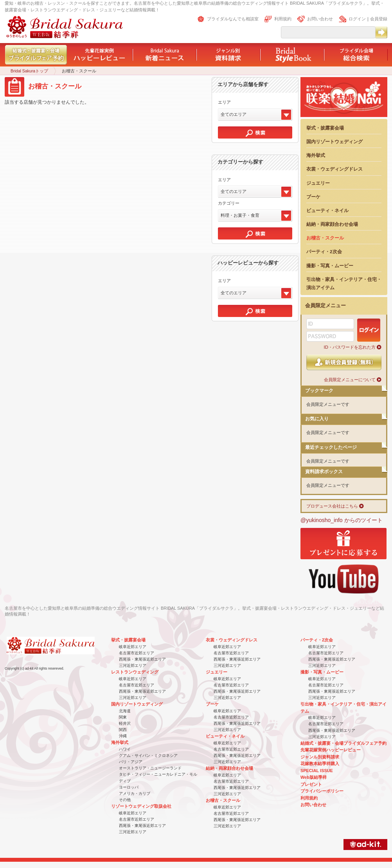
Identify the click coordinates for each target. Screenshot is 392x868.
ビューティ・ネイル (327, 210)
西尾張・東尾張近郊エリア (142, 659)
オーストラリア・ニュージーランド (150, 768)
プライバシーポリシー (322, 791)
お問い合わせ (320, 19)
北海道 (125, 711)
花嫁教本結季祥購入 (320, 764)
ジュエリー (318, 183)
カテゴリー (229, 203)
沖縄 (123, 736)
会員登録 (379, 19)
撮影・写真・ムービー (330, 266)
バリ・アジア (131, 762)
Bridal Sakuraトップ (29, 71)
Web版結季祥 (314, 777)
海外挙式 (316, 155)
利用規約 (283, 19)
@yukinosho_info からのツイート (342, 520)
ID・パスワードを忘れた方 (350, 347)
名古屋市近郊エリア (137, 653)
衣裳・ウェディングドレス (334, 169)
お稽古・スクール (325, 238)
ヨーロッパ (129, 787)
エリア (224, 102)
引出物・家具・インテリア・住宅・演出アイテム (344, 283)
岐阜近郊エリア (133, 647)
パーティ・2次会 (324, 251)
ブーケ (313, 197)
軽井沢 (125, 723)
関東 (123, 717)
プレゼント (311, 784)
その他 (125, 800)
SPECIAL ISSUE (317, 771)
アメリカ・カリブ (135, 793)
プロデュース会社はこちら (332, 506)
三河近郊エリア (133, 665)
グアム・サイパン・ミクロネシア (148, 755)
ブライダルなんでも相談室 (233, 19)
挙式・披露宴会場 (325, 128)
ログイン (357, 19)
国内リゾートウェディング (334, 141)
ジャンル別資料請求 (320, 757)
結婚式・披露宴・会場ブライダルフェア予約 (343, 743)
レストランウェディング (135, 672)
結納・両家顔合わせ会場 (332, 224)
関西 (123, 730)
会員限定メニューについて (350, 380)
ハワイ (125, 749)
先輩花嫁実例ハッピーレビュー (331, 750)
